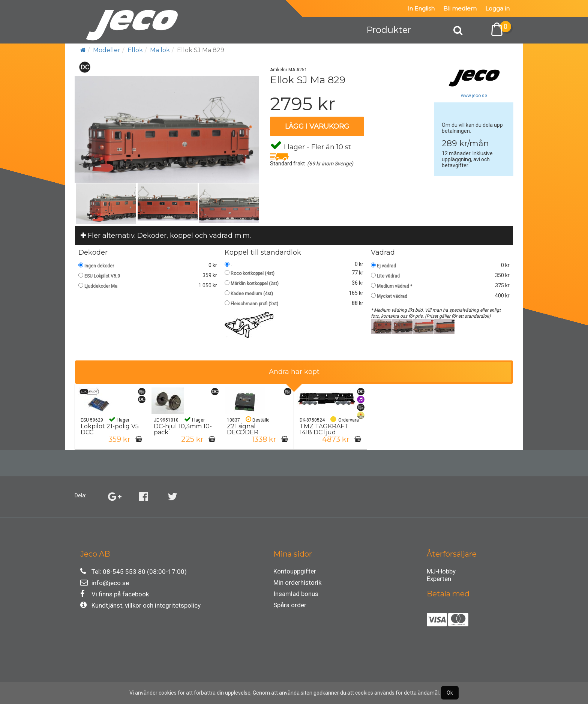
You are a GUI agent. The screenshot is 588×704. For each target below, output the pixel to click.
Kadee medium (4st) (252, 294)
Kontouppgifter (295, 571)
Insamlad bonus (296, 594)
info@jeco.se (105, 583)
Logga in (497, 8)
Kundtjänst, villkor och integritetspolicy (140, 605)
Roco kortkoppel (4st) (253, 273)
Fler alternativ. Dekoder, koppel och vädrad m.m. (166, 236)
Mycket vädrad (392, 296)
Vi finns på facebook (115, 594)
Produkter (389, 30)
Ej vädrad (386, 266)
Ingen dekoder (99, 266)
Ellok (135, 50)
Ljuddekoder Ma (101, 286)
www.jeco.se (474, 96)
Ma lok (160, 50)
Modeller (107, 50)
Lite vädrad (388, 276)
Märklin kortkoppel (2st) (255, 284)
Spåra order (290, 605)
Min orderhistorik (297, 582)
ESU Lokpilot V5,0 (102, 276)
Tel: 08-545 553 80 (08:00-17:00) (133, 571)
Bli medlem (460, 8)
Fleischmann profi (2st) (254, 304)
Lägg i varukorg (317, 126)
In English (421, 8)
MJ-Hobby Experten (441, 572)
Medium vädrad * (394, 286)
